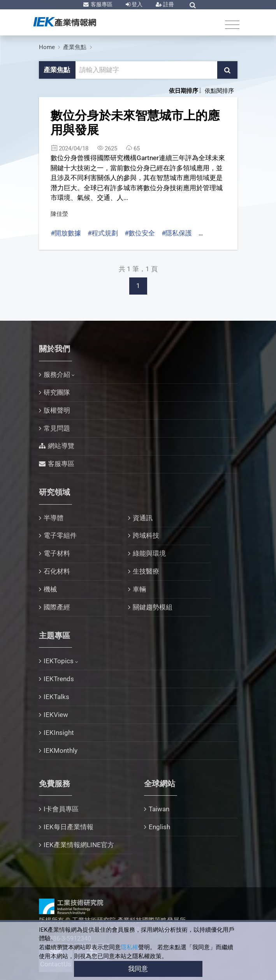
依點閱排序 (219, 91)
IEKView (56, 715)
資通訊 (143, 518)
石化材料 (57, 571)
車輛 (139, 589)
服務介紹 (57, 374)
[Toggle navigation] (232, 24)
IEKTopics (59, 661)
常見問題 (57, 428)
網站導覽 (61, 446)
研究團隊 (57, 392)
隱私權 (129, 947)
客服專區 (101, 4)
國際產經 (57, 607)
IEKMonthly (61, 750)
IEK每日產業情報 (69, 827)
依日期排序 (184, 91)
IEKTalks (56, 697)
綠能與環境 (149, 553)
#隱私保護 (177, 233)
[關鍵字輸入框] (147, 70)
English (159, 827)
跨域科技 (146, 535)
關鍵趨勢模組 (153, 607)
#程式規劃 (103, 233)
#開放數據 (66, 233)
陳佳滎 (59, 214)
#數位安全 (140, 233)
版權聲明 (57, 410)
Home (47, 47)
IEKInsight (59, 733)
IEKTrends (59, 679)
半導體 (54, 518)
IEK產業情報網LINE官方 (79, 845)
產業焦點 (75, 47)
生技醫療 (146, 571)
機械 (50, 589)
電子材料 (57, 553)
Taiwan (159, 809)
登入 (136, 4)
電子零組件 (60, 535)
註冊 (168, 4)
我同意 (138, 969)
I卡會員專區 (61, 809)
